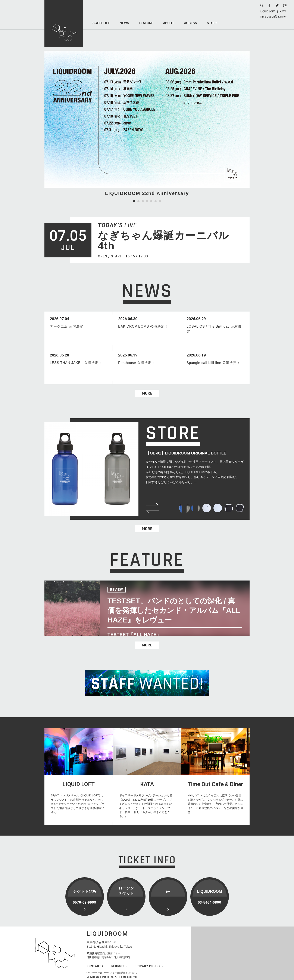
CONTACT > (95, 966)
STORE (212, 23)
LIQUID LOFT (268, 12)
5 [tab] (151, 201)
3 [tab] (143, 201)
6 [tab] (156, 201)
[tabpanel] (147, 124)
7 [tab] (160, 201)
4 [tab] (147, 201)
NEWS (124, 23)
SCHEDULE (101, 23)
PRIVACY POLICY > (149, 966)
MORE (147, 393)
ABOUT (169, 23)
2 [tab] (138, 201)
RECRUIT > (119, 966)
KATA (283, 12)
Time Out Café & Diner (273, 17)
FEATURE (146, 23)
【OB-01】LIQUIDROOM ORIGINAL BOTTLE (186, 453)
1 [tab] (134, 201)
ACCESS (190, 23)
